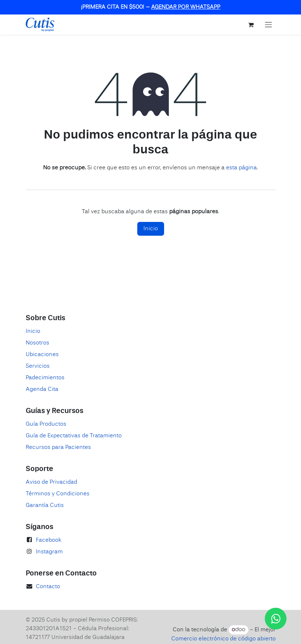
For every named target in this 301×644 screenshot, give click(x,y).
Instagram (49, 552)
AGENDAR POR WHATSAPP (186, 7)
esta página (241, 168)
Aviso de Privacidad (51, 482)
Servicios (38, 366)
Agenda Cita (42, 389)
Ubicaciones (42, 355)
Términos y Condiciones (58, 494)
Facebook (49, 540)
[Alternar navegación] (268, 25)
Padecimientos (45, 378)
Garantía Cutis (45, 505)
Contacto (48, 587)
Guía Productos (46, 424)
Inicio (151, 229)
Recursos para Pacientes (58, 447)
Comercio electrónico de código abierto (223, 639)
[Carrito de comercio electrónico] (251, 25)
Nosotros (37, 343)
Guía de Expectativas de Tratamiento (74, 436)
